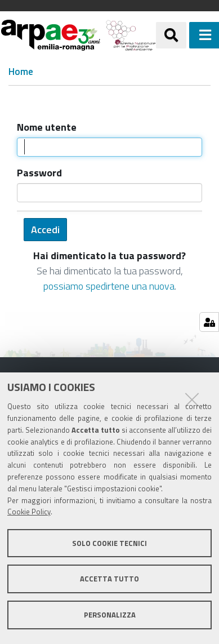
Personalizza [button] (110, 615)
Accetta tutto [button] (109, 579)
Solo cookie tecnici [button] (109, 543)
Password (39, 173)
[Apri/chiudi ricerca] (171, 35)
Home (21, 72)
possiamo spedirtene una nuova (109, 286)
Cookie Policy (29, 512)
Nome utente (47, 127)
